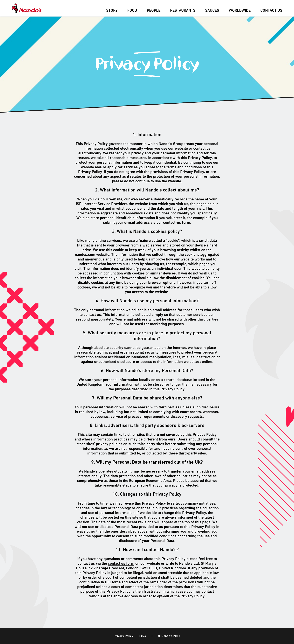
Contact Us (271, 11)
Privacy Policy (123, 636)
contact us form (121, 564)
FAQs (142, 636)
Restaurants (183, 11)
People (154, 11)
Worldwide (240, 11)
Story (112, 11)
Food (132, 11)
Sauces (212, 11)
